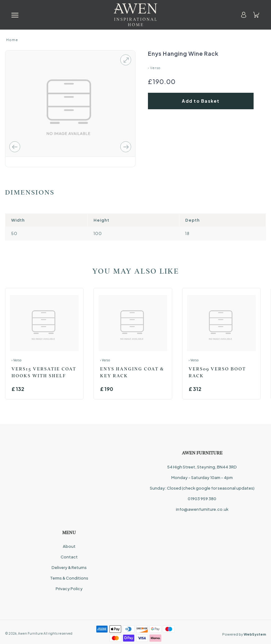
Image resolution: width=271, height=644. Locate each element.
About (69, 546)
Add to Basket (201, 101)
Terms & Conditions (69, 578)
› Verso (154, 68)
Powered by (244, 634)
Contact (69, 557)
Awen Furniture (30, 633)
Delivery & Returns (69, 567)
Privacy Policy (69, 589)
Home (12, 40)
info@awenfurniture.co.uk (202, 509)
